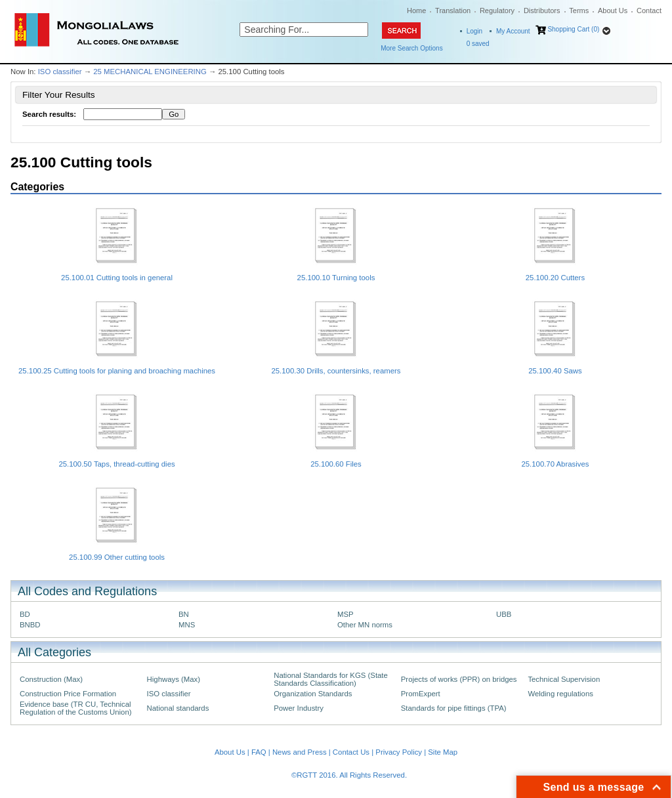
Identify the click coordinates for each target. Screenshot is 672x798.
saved (478, 44)
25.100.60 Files (336, 464)
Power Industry (299, 708)
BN (184, 614)
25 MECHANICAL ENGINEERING (150, 72)
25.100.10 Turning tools (336, 278)
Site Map (443, 752)
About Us (613, 10)
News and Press (300, 752)
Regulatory (497, 10)
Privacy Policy (399, 752)
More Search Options (412, 48)
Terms (579, 10)
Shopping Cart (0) (573, 29)
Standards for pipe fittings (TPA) (454, 708)
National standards (178, 708)
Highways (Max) (174, 679)
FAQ (259, 752)
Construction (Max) (51, 679)
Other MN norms (365, 625)
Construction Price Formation (68, 694)
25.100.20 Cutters (555, 278)
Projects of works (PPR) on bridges (459, 679)
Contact (649, 10)
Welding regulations (560, 694)
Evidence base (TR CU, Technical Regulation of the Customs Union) (75, 708)
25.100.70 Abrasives (555, 464)
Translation (453, 10)
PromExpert (421, 694)
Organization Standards (313, 694)
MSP (346, 614)
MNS (187, 625)
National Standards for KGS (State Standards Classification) (331, 679)
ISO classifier (60, 72)
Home (416, 10)
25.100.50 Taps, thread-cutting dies (116, 464)
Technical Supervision (564, 679)
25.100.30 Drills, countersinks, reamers (336, 371)
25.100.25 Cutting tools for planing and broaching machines (117, 371)
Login (474, 31)
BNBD (30, 625)
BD (25, 614)
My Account (513, 31)
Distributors (542, 10)
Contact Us (351, 752)
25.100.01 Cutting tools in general (117, 278)
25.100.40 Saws (555, 371)
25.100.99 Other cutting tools (117, 557)
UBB (504, 614)
